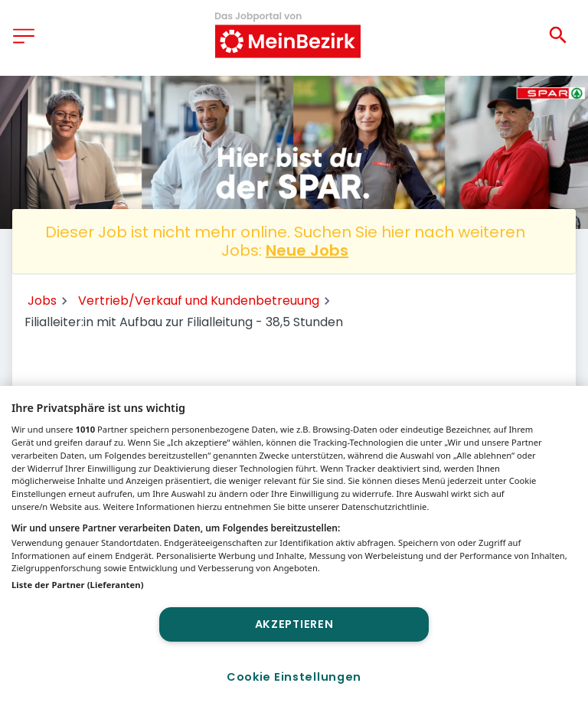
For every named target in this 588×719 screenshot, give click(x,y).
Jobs (42, 301)
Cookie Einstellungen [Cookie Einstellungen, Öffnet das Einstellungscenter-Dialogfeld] (294, 677)
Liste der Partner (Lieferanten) (78, 585)
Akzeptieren (294, 624)
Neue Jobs (307, 250)
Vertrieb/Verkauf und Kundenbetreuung (199, 301)
